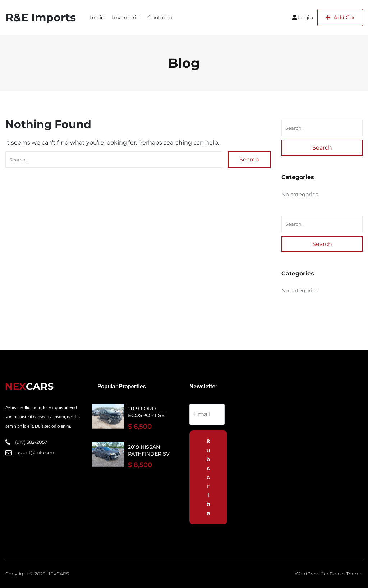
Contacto (160, 17)
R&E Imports (41, 17)
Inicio (97, 17)
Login (303, 17)
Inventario (126, 17)
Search (249, 159)
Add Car (340, 17)
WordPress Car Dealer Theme (329, 574)
